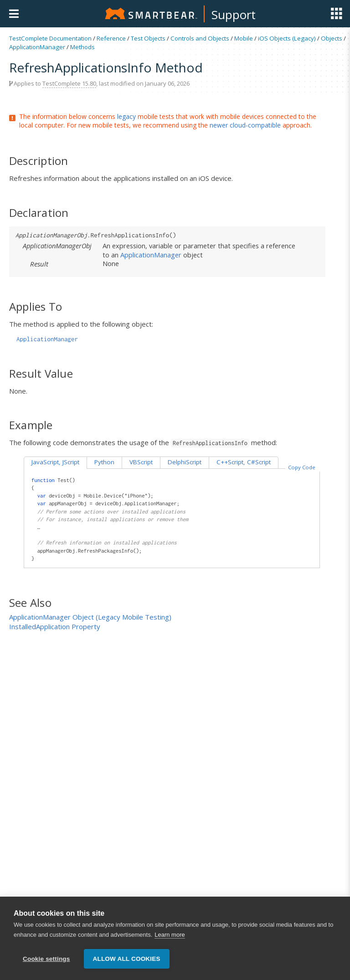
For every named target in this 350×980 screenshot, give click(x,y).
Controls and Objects (200, 38)
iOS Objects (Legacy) (287, 38)
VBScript (141, 462)
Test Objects (148, 38)
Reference (111, 38)
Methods (82, 47)
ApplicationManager (37, 47)
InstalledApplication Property (55, 626)
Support (234, 15)
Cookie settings (46, 959)
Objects (332, 38)
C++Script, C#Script (244, 462)
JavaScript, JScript (55, 462)
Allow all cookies (127, 959)
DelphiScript (185, 462)
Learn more (170, 935)
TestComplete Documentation (50, 38)
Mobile (244, 38)
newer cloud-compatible (245, 125)
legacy (126, 116)
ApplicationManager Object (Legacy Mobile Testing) (90, 617)
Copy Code (302, 467)
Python (104, 462)
